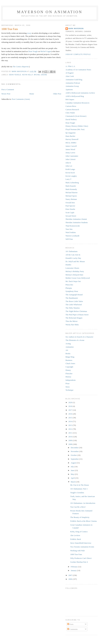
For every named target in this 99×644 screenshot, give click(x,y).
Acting (68, 344)
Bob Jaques (70, 99)
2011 (71, 433)
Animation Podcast (73, 83)
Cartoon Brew (71, 106)
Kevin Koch (70, 173)
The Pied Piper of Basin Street (77, 315)
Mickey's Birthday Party (75, 271)
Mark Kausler (71, 186)
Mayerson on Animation (50, 12)
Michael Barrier (72, 192)
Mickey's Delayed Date (74, 275)
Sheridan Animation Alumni (76, 219)
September (75, 459)
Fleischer (69, 373)
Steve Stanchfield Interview (81, 543)
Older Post (57, 94)
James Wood (70, 149)
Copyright (69, 367)
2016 (71, 414)
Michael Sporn (71, 196)
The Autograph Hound (74, 295)
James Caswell (71, 146)
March (73, 482)
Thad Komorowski (73, 226)
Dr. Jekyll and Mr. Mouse (75, 261)
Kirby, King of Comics (79, 532)
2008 (71, 444)
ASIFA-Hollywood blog (75, 96)
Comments (73, 629)
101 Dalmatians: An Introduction (83, 503)
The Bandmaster (72, 298)
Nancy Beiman (71, 199)
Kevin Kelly (28, 75)
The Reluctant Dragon (74, 318)
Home (32, 94)
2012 (71, 429)
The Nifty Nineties (73, 308)
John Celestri (70, 159)
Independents (71, 380)
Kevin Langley (71, 176)
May (73, 474)
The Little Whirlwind (74, 305)
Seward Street (71, 216)
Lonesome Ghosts (72, 268)
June (73, 470)
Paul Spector (70, 206)
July (73, 467)
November (75, 451)
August (74, 463)
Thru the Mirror (71, 321)
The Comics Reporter (21, 67)
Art (67, 350)
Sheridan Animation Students (77, 222)
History (68, 377)
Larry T (68, 179)
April (73, 478)
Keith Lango (70, 169)
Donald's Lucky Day (73, 258)
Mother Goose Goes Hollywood (78, 278)
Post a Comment (8, 89)
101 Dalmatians (71, 251)
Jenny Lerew (70, 153)
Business (69, 360)
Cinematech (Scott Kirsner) (76, 116)
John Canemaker (72, 156)
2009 (71, 440)
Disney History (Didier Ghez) (77, 126)
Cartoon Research (72, 110)
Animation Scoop (72, 86)
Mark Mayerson (76, 29)
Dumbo (68, 265)
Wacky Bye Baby (72, 325)
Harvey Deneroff (72, 139)
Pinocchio (69, 285)
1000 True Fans (76, 554)
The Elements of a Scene (75, 340)
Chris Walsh (70, 113)
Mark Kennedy (71, 189)
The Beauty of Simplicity (80, 517)
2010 (71, 437)
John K (68, 163)
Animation (70, 347)
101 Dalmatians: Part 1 (79, 489)
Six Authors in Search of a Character (79, 337)
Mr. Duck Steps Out (73, 281)
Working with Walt (77, 551)
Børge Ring (70, 357)
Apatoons (69, 89)
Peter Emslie (70, 209)
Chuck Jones (70, 363)
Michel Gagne (46, 51)
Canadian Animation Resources (77, 103)
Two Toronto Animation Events (82, 547)
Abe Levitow (75, 535)
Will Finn (69, 239)
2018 (71, 406)
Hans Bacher (70, 136)
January (74, 570)
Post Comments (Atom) (21, 99)
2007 (71, 575)
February (74, 567)
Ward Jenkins (71, 232)
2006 (71, 579)
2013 (71, 425)
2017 (71, 410)
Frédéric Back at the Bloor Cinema (83, 521)
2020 (71, 402)
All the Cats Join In (73, 255)
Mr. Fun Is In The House (79, 485)
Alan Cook (70, 76)
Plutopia (69, 288)
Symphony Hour (72, 291)
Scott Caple (70, 212)
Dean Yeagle (33, 51)
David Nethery (71, 119)
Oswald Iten (70, 203)
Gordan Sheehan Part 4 (79, 562)
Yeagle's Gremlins (77, 493)
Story (68, 387)
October (74, 455)
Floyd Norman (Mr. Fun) (75, 129)
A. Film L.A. (70, 66)
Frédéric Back (75, 539)
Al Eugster (70, 73)
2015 (71, 418)
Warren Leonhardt (72, 236)
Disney (68, 370)
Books (68, 353)
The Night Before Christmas (76, 311)
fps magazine (71, 133)
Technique (69, 390)
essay (29, 33)
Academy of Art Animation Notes (78, 70)
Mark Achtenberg (72, 183)
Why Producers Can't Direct (81, 558)
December (75, 448)
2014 (71, 421)
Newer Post (6, 94)
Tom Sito (69, 229)
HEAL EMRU (71, 143)
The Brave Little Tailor (74, 301)
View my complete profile (78, 54)
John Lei (69, 166)
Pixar (67, 383)
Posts (70, 624)
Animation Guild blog (74, 80)
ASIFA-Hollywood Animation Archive (80, 93)
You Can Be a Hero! (78, 507)
